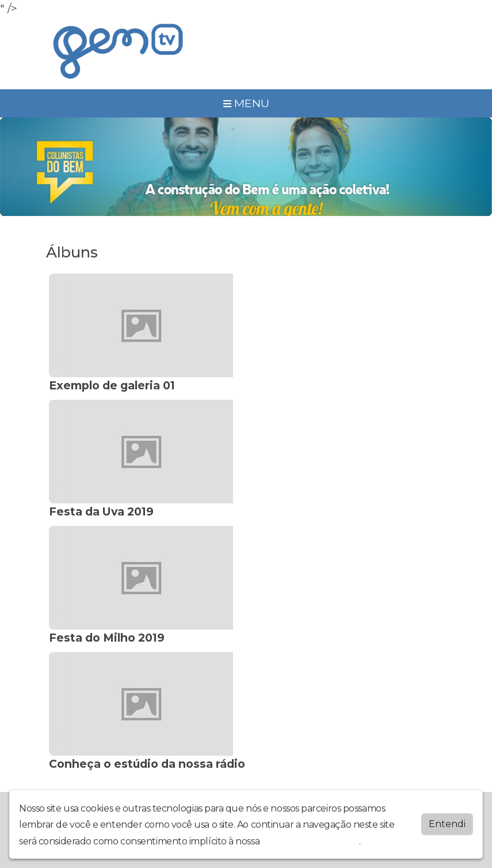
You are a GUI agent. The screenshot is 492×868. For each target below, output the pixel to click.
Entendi (447, 824)
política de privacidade (311, 841)
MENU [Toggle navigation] (246, 103)
